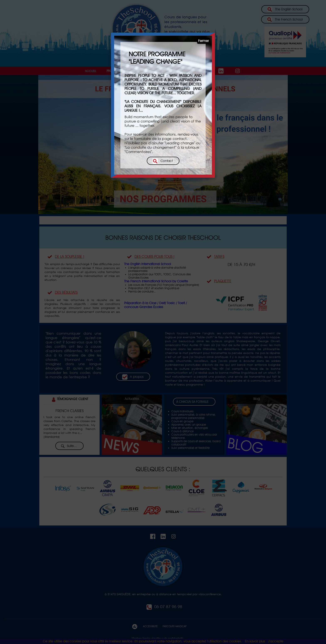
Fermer (203, 41)
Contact (162, 161)
